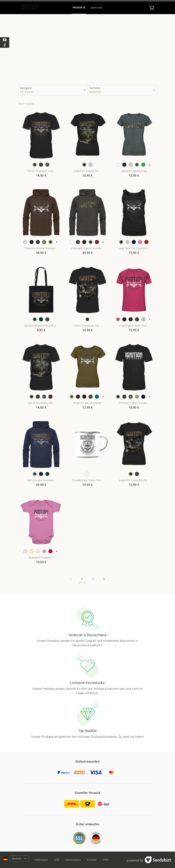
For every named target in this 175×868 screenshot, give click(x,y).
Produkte (79, 8)
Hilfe (106, 860)
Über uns (97, 8)
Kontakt (92, 860)
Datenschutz (73, 860)
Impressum (41, 860)
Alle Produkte (26, 104)
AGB (57, 860)
